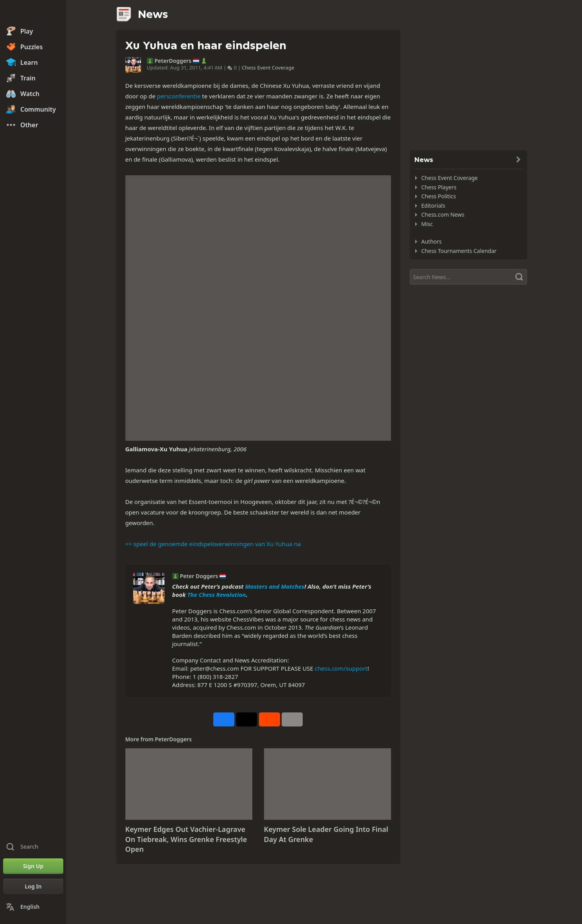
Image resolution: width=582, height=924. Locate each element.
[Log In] (33, 887)
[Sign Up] (33, 866)
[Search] (468, 277)
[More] (292, 719)
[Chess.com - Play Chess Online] (33, 13)
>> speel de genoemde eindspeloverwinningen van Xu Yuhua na (213, 544)
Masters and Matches (275, 586)
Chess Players (439, 187)
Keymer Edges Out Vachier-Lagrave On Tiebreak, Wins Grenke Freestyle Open (186, 839)
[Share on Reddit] (270, 719)
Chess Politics (439, 196)
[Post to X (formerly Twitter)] (246, 719)
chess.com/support (341, 668)
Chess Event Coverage (268, 68)
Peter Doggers (199, 576)
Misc (427, 224)
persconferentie (179, 96)
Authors (432, 241)
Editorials (433, 206)
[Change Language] (33, 907)
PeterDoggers (173, 61)
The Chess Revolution (216, 595)
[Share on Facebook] (224, 719)
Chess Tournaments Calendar (459, 251)
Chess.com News (443, 215)
